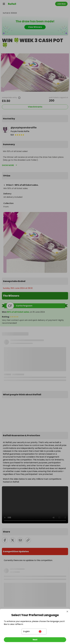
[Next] (35, 640)
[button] (34, 631)
